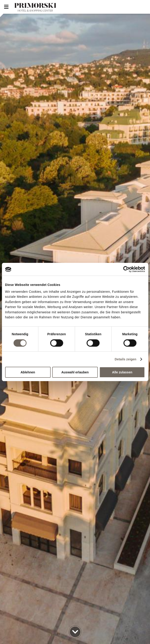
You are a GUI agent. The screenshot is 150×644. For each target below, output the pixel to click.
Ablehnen (28, 372)
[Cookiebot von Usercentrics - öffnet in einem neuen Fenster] (125, 269)
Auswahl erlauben (75, 372)
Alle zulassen (122, 372)
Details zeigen (126, 359)
